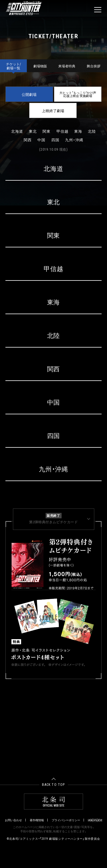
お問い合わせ (13, 820)
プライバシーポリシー (66, 820)
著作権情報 (37, 820)
